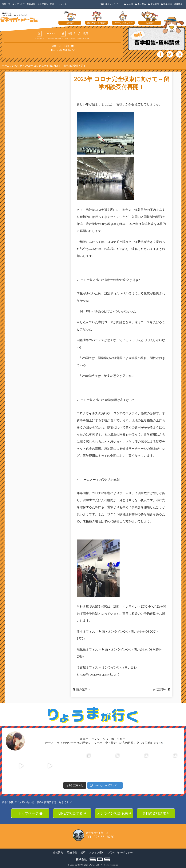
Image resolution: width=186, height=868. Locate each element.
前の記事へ (82, 689)
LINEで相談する (72, 813)
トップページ (30, 813)
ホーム (6, 66)
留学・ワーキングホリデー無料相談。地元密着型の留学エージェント (34, 4)
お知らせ (17, 66)
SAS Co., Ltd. (94, 865)
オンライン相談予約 (114, 813)
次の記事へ (161, 689)
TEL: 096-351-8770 (63, 50)
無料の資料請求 (156, 813)
